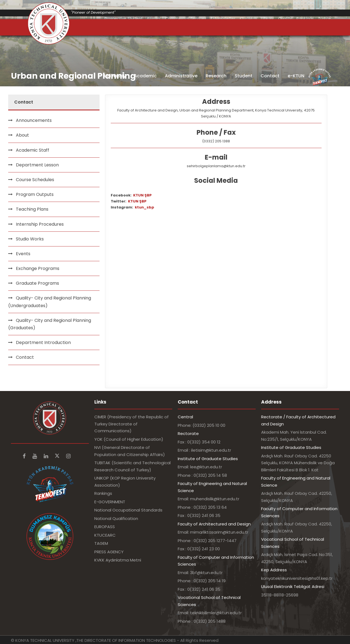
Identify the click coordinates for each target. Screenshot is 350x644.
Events (23, 254)
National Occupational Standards (128, 510)
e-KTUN (296, 76)
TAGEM (101, 543)
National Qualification (116, 518)
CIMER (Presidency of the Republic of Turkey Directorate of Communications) (132, 424)
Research (216, 76)
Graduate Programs (37, 283)
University (115, 76)
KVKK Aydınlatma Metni (118, 560)
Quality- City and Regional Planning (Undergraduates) (50, 302)
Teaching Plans (32, 209)
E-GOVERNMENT (110, 502)
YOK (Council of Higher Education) (129, 439)
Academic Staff (33, 150)
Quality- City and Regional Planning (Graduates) (50, 324)
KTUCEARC (105, 535)
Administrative (181, 76)
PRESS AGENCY (109, 552)
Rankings (103, 493)
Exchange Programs (38, 268)
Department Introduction (43, 342)
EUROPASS (105, 527)
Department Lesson (37, 165)
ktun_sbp (145, 207)
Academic (145, 76)
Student (243, 76)
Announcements (34, 120)
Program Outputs (35, 194)
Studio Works (30, 239)
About (22, 135)
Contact (270, 76)
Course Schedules (35, 180)
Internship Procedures (40, 224)
